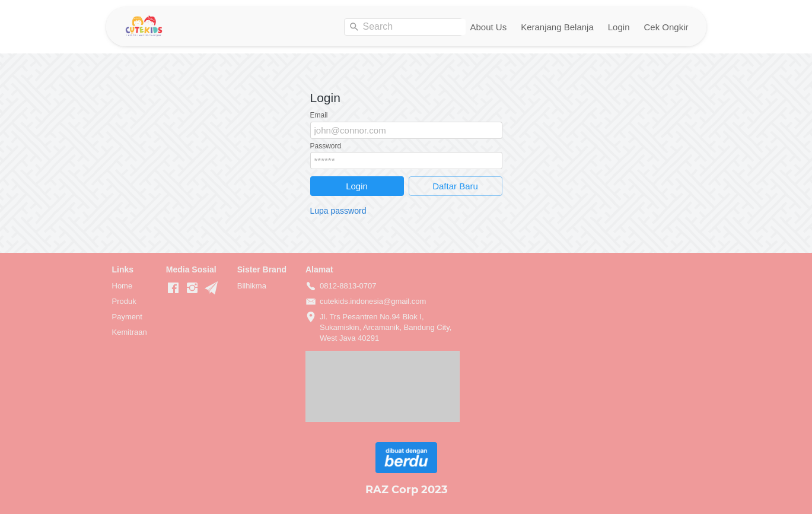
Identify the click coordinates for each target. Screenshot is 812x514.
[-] (173, 288)
